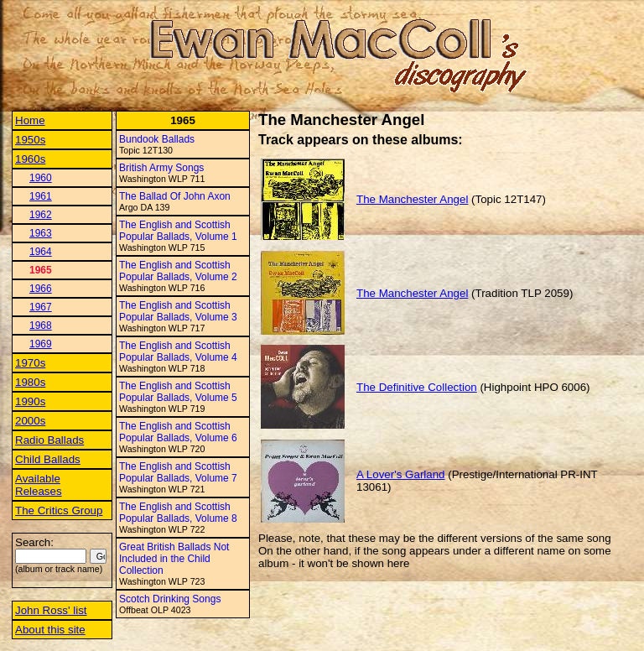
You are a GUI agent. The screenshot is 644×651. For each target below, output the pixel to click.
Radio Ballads (49, 440)
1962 (41, 215)
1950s (30, 140)
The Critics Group (59, 510)
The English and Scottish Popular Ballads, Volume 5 (178, 392)
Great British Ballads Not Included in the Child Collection (174, 559)
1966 (41, 289)
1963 (41, 233)
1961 (41, 196)
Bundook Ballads (157, 139)
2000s (30, 421)
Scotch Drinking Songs (170, 599)
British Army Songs (161, 168)
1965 (41, 270)
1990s (30, 401)
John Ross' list (51, 610)
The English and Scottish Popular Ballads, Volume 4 (178, 352)
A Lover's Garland (401, 474)
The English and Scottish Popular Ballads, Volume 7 (178, 472)
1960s (30, 159)
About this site (50, 630)
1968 (41, 325)
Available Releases (39, 485)
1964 (41, 252)
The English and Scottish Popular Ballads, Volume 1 (178, 231)
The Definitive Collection (417, 387)
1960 (41, 178)
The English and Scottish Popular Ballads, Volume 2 (178, 271)
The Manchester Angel (412, 199)
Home (30, 120)
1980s (30, 382)
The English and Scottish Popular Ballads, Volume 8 (178, 513)
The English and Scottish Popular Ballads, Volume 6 (178, 432)
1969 (41, 344)
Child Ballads (48, 459)
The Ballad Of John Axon (175, 196)
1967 (41, 307)
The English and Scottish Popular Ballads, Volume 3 (178, 311)
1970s (30, 363)
